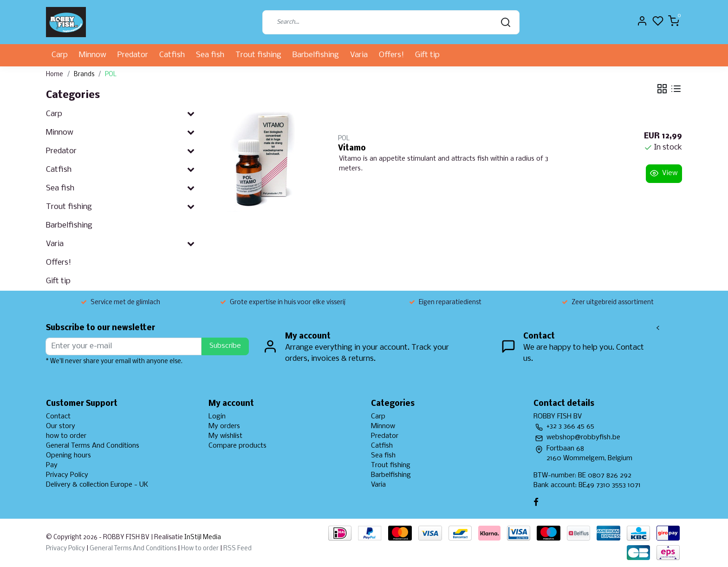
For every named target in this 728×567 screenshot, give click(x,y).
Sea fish (210, 55)
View (664, 173)
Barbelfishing (316, 55)
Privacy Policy (67, 475)
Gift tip (427, 55)
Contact (58, 417)
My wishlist (225, 436)
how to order (66, 436)
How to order (200, 549)
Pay (52, 465)
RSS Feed (237, 549)
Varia (359, 55)
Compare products (237, 446)
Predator (133, 55)
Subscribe (225, 346)
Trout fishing (258, 55)
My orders (224, 426)
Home (55, 75)
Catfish (172, 55)
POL (111, 75)
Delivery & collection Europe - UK (97, 485)
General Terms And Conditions (93, 446)
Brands (84, 75)
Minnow (93, 55)
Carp (60, 55)
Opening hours (68, 456)
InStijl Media (202, 538)
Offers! (391, 55)
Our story (61, 426)
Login (217, 417)
